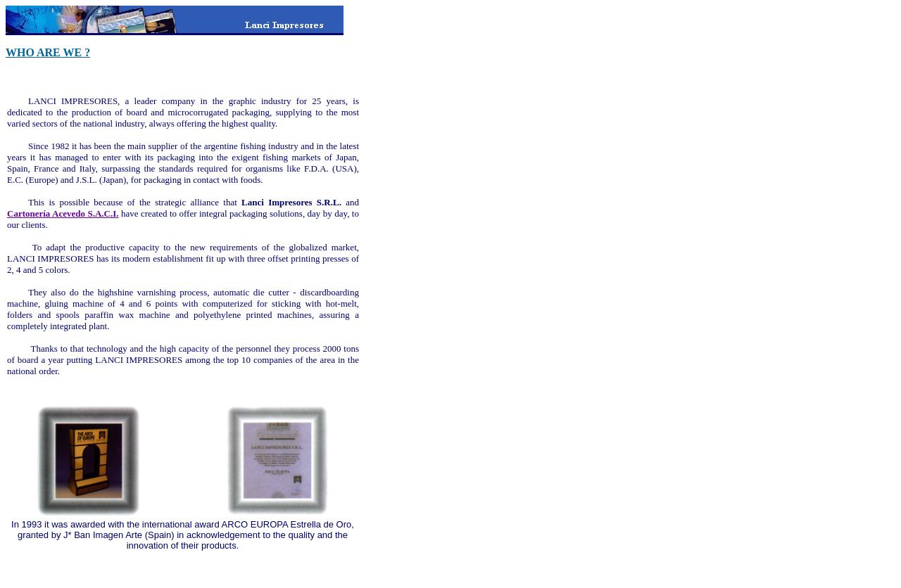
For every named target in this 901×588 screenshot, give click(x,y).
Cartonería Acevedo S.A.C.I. (63, 213)
